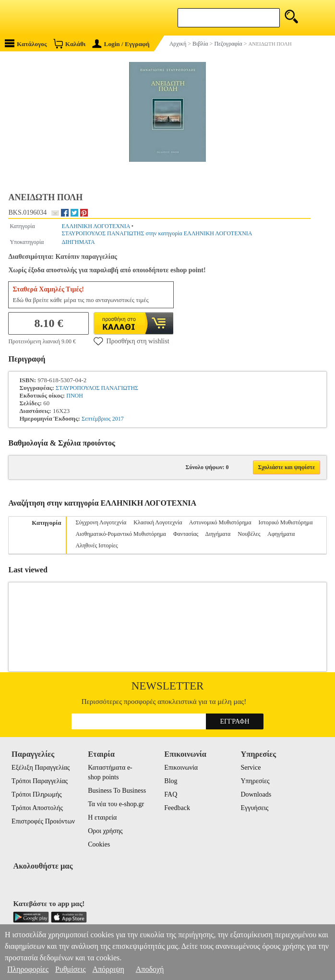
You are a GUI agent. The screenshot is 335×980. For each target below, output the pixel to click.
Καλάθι (69, 43)
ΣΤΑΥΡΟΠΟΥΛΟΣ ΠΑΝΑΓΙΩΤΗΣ (97, 388)
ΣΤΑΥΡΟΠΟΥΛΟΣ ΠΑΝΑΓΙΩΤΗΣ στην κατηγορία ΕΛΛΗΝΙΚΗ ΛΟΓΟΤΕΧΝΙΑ (157, 233)
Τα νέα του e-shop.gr (116, 804)
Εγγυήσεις (254, 808)
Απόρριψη (108, 969)
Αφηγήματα (281, 534)
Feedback (177, 808)
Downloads (256, 794)
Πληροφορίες (28, 969)
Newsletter (168, 686)
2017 (118, 419)
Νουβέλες (249, 534)
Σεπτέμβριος (96, 419)
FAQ (171, 794)
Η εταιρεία (102, 817)
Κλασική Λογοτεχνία (158, 522)
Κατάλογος (26, 43)
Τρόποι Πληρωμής (37, 794)
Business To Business (117, 791)
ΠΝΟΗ (75, 396)
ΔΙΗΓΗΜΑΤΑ (78, 242)
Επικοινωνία (181, 768)
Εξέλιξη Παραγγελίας (41, 768)
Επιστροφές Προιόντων (43, 821)
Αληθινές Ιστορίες (96, 545)
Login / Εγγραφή (121, 44)
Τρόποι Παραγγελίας (40, 781)
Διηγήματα (218, 534)
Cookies (99, 844)
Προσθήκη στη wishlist (131, 341)
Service (251, 768)
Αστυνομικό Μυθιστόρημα (220, 522)
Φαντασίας (186, 534)
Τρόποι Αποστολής (37, 808)
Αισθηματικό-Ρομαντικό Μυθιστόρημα (120, 534)
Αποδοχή (150, 969)
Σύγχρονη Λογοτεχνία (101, 522)
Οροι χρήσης (105, 831)
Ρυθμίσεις (70, 969)
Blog (171, 781)
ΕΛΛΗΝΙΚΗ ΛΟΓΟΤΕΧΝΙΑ (96, 226)
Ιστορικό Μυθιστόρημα (285, 522)
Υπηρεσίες (255, 781)
